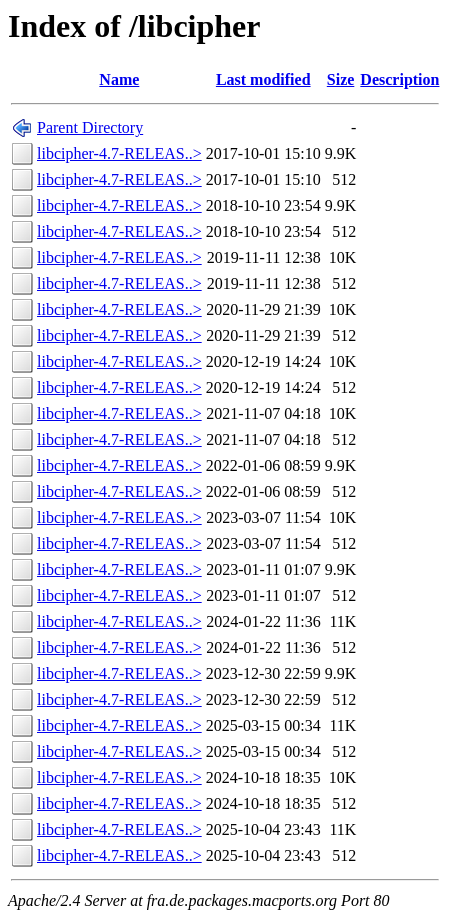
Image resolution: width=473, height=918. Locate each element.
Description (399, 79)
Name (119, 79)
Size (341, 79)
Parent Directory (90, 127)
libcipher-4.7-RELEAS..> (119, 153)
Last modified (263, 79)
